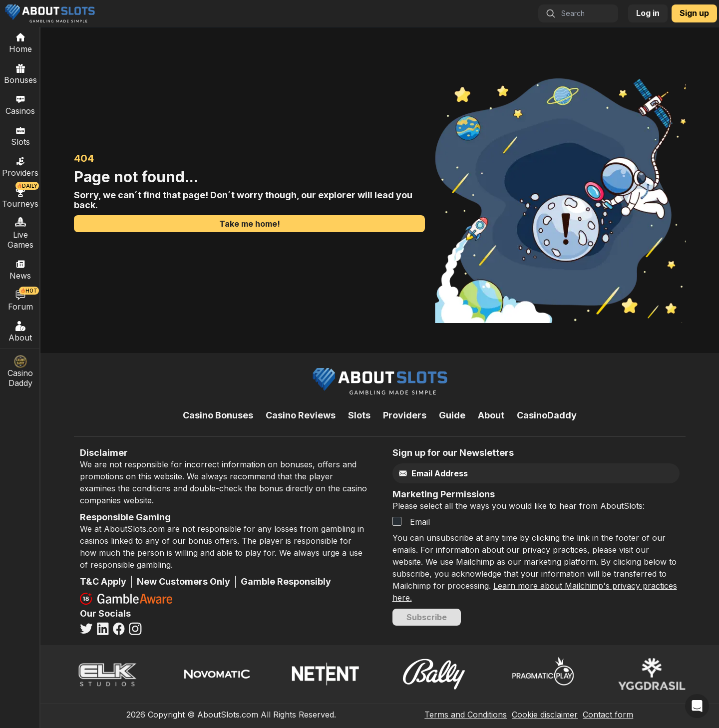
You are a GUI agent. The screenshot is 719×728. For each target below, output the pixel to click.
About (20, 331)
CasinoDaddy (547, 415)
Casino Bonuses (218, 415)
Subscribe (427, 617)
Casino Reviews (301, 415)
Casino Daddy (20, 371)
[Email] (515, 474)
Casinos (20, 104)
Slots (20, 135)
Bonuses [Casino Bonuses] (20, 73)
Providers (405, 415)
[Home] (20, 42)
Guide (452, 415)
